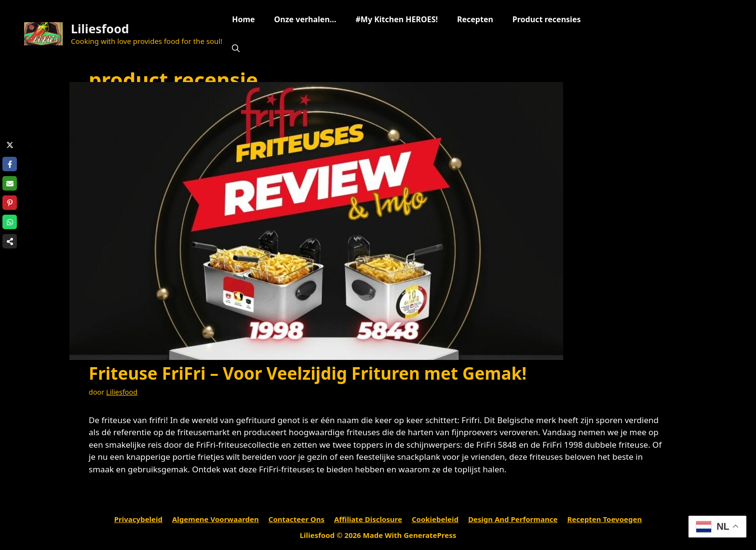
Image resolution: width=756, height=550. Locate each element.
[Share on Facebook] (10, 164)
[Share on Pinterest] (10, 203)
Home (243, 19)
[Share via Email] (10, 183)
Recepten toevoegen (604, 519)
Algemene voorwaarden (216, 519)
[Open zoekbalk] (236, 48)
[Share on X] (10, 145)
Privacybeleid (138, 519)
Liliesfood (100, 28)
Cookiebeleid (435, 519)
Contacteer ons (297, 519)
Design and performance (513, 519)
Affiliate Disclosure (368, 519)
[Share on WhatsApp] (10, 222)
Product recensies (547, 19)
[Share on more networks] (10, 241)
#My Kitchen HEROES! (396, 19)
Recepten (475, 19)
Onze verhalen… (305, 19)
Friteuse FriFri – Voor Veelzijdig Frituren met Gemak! (308, 373)
